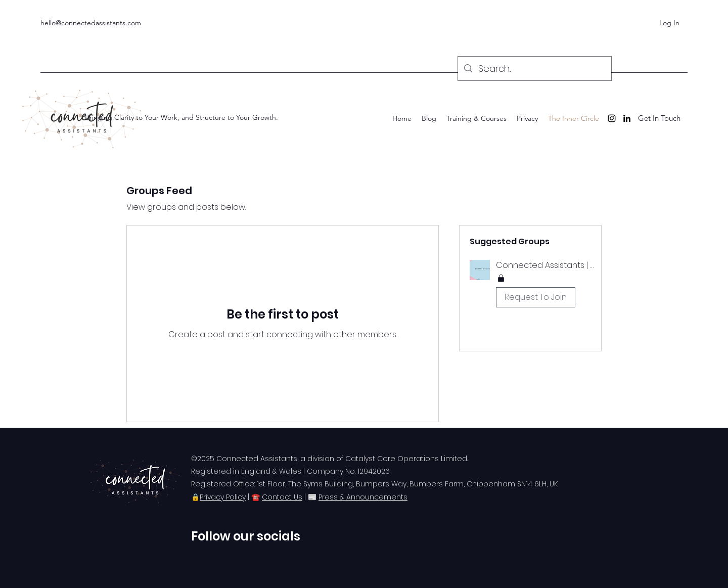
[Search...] (534, 69)
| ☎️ (254, 497)
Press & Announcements (363, 497)
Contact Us (282, 497)
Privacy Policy (223, 497)
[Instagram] (612, 118)
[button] (530, 286)
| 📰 (310, 497)
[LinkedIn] (627, 118)
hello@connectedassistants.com (91, 23)
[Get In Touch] (659, 119)
